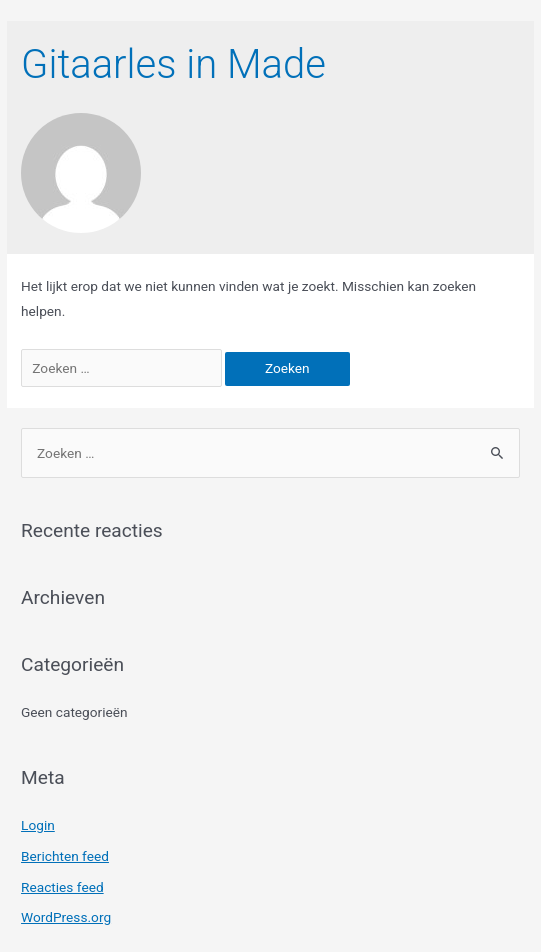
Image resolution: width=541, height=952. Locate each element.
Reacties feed (62, 887)
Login (38, 825)
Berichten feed (65, 856)
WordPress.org (66, 917)
